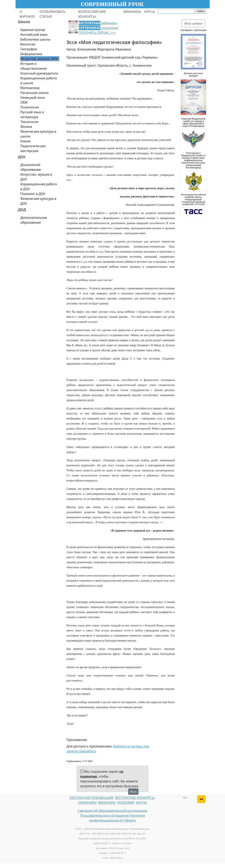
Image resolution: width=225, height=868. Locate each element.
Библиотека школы (35, 39)
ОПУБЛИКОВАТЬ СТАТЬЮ (52, 14)
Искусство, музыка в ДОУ (36, 177)
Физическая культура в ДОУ (38, 201)
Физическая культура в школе (38, 134)
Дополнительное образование (34, 220)
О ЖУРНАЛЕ (27, 14)
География (29, 49)
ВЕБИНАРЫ (132, 12)
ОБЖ (24, 102)
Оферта (130, 820)
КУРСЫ (149, 12)
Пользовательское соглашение (104, 816)
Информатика (31, 54)
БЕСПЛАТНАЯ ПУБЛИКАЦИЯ (91, 798)
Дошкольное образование (31, 167)
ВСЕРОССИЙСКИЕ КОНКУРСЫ (92, 14)
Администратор (33, 30)
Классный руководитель (39, 73)
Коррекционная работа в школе (39, 81)
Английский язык (34, 35)
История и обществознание (34, 66)
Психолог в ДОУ (33, 194)
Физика (26, 127)
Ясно (133, 792)
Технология (29, 122)
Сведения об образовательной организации (112, 811)
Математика (30, 88)
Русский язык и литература (32, 114)
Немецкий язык (33, 97)
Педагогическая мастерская (33, 148)
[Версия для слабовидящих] (201, 799)
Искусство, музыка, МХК (39, 59)
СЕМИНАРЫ (87, 803)
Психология (30, 107)
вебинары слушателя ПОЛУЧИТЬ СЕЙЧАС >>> (98, 28)
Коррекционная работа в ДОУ (39, 187)
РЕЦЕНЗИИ (126, 803)
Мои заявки (193, 23)
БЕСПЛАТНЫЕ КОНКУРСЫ (135, 798)
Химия (26, 141)
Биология (28, 44)
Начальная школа (35, 93)
